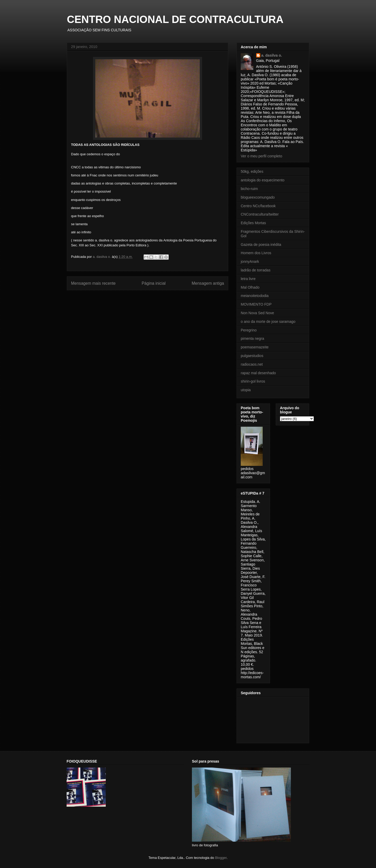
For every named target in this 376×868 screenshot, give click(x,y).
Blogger (221, 858)
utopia (246, 390)
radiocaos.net (252, 364)
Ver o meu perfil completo (262, 156)
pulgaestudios (252, 356)
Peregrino (249, 330)
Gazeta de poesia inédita (261, 245)
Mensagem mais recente (93, 283)
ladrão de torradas (256, 270)
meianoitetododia (255, 296)
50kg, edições (252, 171)
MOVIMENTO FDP (256, 304)
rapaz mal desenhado (258, 373)
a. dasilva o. (272, 55)
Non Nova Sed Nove (257, 313)
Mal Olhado (250, 287)
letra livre (248, 279)
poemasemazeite (255, 347)
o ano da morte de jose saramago (268, 322)
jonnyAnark (250, 261)
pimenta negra (252, 338)
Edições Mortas (253, 223)
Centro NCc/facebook (258, 206)
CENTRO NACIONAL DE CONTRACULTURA (175, 19)
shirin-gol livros (253, 381)
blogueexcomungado (258, 197)
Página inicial (154, 283)
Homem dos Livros (256, 253)
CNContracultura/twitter (260, 214)
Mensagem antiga (208, 283)
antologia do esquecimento (263, 180)
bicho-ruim (249, 189)
